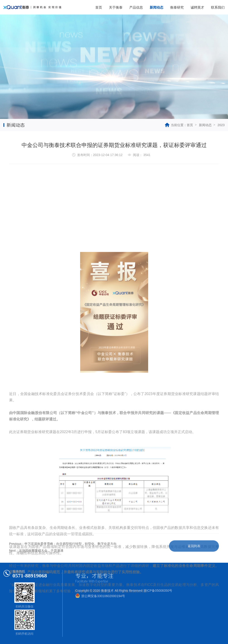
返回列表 (194, 553)
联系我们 (218, 7)
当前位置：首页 (179, 125)
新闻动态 (157, 7)
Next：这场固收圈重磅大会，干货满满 (36, 558)
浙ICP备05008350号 (158, 591)
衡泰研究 (177, 7)
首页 (99, 7)
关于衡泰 (116, 7)
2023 (221, 125)
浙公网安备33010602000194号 (103, 596)
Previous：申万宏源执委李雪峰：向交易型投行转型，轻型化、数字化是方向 (63, 551)
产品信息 (136, 7)
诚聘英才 (197, 7)
